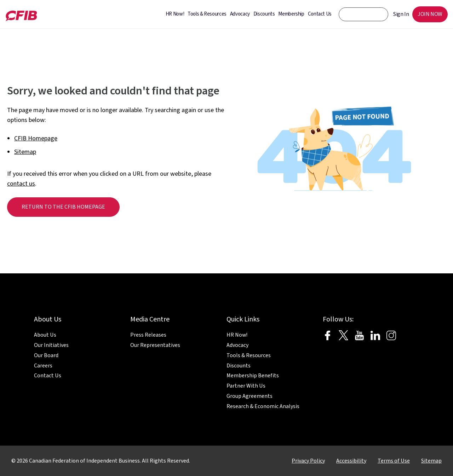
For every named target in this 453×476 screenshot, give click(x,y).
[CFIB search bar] (363, 14)
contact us (21, 184)
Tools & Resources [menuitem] (207, 14)
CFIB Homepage (36, 138)
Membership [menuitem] (291, 14)
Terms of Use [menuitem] (394, 461)
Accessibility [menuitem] (351, 461)
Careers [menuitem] (43, 366)
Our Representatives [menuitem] (155, 345)
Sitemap (25, 152)
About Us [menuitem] (45, 335)
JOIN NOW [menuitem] (430, 14)
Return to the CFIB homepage (63, 207)
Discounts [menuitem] (264, 14)
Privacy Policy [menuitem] (308, 461)
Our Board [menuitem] (46, 355)
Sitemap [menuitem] (431, 461)
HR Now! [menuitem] (175, 14)
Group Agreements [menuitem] (250, 396)
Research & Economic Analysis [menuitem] (263, 406)
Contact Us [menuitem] (320, 14)
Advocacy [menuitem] (240, 14)
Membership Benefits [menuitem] (253, 376)
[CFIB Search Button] (378, 14)
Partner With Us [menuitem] (246, 386)
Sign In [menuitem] (401, 14)
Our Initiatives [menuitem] (51, 345)
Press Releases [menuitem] (148, 335)
